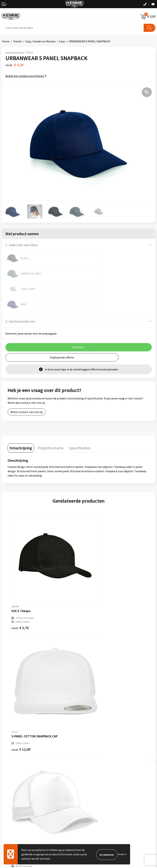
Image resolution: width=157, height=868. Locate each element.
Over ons (86, 715)
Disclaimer (87, 788)
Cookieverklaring (91, 777)
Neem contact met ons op (27, 381)
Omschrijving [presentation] (21, 417)
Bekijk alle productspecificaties (26, 76)
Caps (62, 41)
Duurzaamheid (89, 732)
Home (6, 41)
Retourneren (10, 782)
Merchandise (88, 743)
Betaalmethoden (12, 777)
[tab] (21, 417)
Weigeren (122, 854)
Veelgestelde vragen (93, 726)
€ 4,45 (20, 679)
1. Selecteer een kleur (22, 245)
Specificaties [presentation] (80, 417)
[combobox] (73, 28)
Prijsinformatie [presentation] (51, 417)
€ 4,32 (91, 675)
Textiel (17, 41)
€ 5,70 (20, 573)
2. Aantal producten (21, 290)
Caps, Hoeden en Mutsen (40, 41)
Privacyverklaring (91, 782)
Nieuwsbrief (88, 721)
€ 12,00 (92, 569)
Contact (7, 771)
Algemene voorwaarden (95, 771)
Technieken (87, 737)
